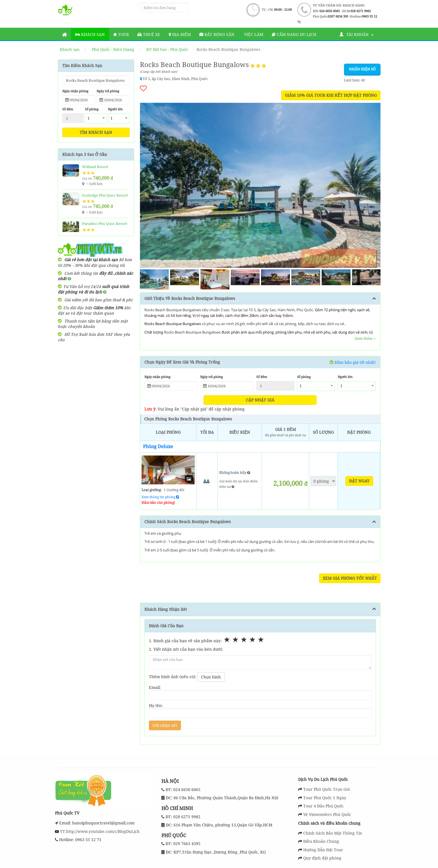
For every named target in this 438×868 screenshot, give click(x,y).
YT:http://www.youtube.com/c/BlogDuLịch (99, 831)
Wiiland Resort (95, 167)
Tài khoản (356, 34)
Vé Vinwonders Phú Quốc (327, 814)
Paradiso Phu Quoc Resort (105, 224)
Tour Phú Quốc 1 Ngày (325, 798)
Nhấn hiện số (362, 69)
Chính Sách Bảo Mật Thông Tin (333, 833)
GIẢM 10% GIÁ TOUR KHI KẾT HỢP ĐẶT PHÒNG (331, 95)
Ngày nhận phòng (75, 91)
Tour (121, 34)
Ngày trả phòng (108, 91)
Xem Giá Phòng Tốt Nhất (350, 578)
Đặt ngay (359, 481)
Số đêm (68, 109)
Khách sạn (90, 34)
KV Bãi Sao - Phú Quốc (167, 49)
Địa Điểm (180, 34)
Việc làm (253, 34)
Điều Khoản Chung (321, 841)
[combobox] (96, 118)
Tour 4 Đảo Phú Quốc (323, 806)
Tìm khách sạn (96, 132)
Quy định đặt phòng (322, 858)
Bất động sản (217, 34)
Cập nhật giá (260, 400)
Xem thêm (365, 338)
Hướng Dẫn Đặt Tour (323, 850)
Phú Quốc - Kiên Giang (113, 49)
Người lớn (115, 109)
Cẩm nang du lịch (294, 34)
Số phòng (92, 109)
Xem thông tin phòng (160, 497)
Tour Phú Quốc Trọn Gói (326, 789)
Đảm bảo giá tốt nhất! (353, 362)
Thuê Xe (149, 34)
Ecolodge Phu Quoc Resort (105, 195)
